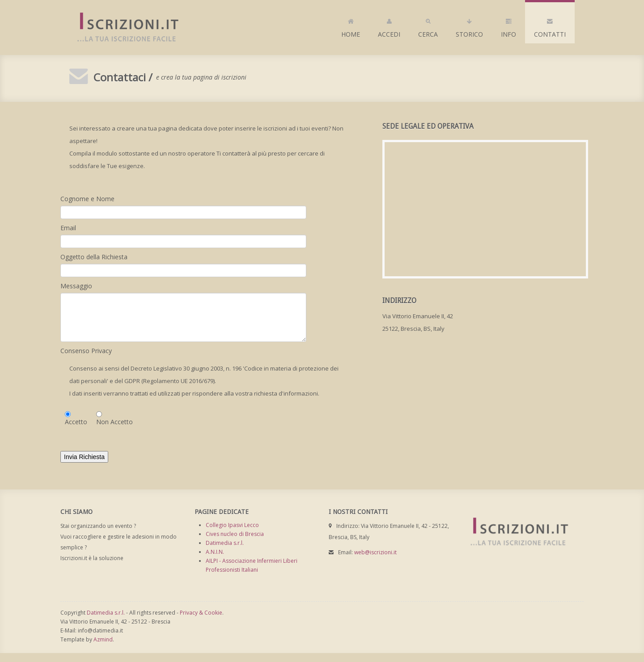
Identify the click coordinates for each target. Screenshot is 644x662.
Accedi (389, 26)
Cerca (428, 26)
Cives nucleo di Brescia (235, 534)
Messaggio (76, 286)
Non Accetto (114, 422)
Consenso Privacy (86, 351)
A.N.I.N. (215, 552)
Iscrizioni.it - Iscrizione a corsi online (123, 27)
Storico (469, 26)
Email (68, 228)
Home (351, 26)
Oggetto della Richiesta (94, 257)
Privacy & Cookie (201, 613)
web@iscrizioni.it (375, 552)
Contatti (550, 26)
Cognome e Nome (87, 199)
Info (508, 26)
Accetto (76, 422)
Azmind (103, 639)
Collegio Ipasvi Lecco (232, 525)
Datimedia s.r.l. (225, 543)
